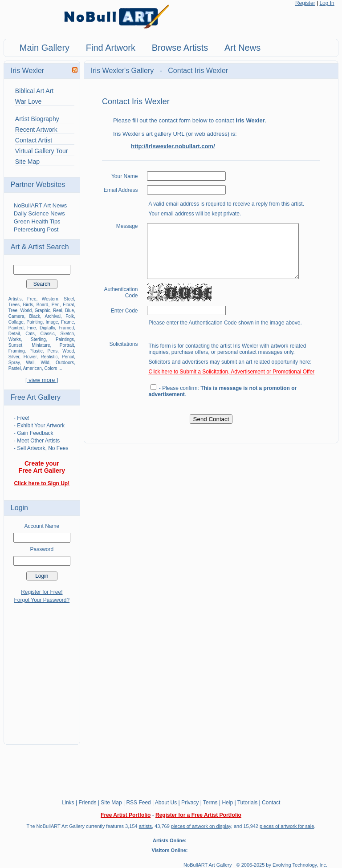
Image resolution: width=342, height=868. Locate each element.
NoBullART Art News (40, 205)
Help (227, 803)
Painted (16, 328)
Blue (69, 310)
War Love (28, 101)
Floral (68, 305)
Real (58, 310)
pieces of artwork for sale (287, 826)
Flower (30, 357)
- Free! (22, 418)
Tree (13, 310)
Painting (35, 322)
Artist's (15, 299)
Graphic (43, 310)
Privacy (190, 803)
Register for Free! (42, 592)
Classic (47, 334)
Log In (327, 3)
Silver (14, 357)
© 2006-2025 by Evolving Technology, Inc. (282, 865)
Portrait (67, 345)
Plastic (36, 351)
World (26, 310)
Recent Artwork (36, 130)
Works (15, 339)
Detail (14, 334)
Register (305, 3)
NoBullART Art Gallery (208, 865)
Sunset (15, 345)
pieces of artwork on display (201, 826)
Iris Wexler (27, 71)
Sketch (67, 334)
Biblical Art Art (34, 91)
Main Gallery (45, 48)
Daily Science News (39, 213)
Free (32, 299)
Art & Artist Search (40, 247)
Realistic (49, 357)
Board (43, 305)
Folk (70, 316)
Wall (30, 363)
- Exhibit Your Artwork (39, 426)
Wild (45, 363)
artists (145, 826)
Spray (14, 363)
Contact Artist (34, 140)
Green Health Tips (37, 221)
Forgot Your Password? (42, 600)
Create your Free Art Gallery (42, 467)
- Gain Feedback (34, 433)
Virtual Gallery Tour (42, 151)
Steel (69, 299)
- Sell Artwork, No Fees (41, 448)
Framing (17, 351)
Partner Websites (38, 185)
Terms (210, 803)
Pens (53, 351)
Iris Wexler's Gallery (123, 71)
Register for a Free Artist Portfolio (198, 815)
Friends (87, 803)
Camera (16, 316)
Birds (28, 305)
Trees (14, 305)
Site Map (27, 162)
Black (35, 316)
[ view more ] (42, 380)
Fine (31, 328)
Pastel (15, 368)
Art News (242, 48)
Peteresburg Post (36, 229)
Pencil (68, 357)
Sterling (38, 339)
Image (52, 322)
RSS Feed (138, 803)
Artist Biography (37, 119)
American (33, 368)
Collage (16, 322)
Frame (67, 322)
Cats (30, 334)
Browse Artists (180, 48)
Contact (271, 803)
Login (19, 508)
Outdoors (65, 363)
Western (50, 299)
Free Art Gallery (36, 397)
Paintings (65, 339)
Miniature (41, 345)
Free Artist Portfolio (126, 815)
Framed (66, 328)
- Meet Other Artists (37, 441)
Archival (53, 316)
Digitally (47, 328)
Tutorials (248, 803)
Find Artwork (111, 48)
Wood (68, 351)
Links (68, 803)
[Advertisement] (42, 674)
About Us (166, 803)
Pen (56, 305)
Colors (51, 368)
